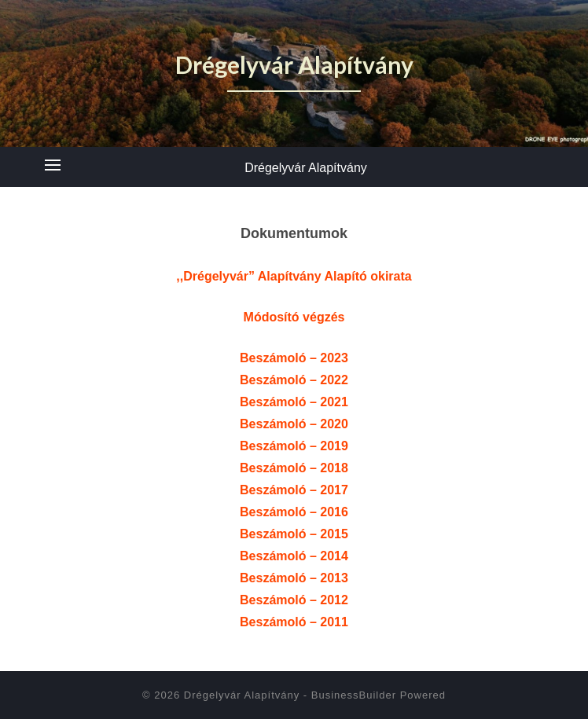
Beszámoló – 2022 (294, 380)
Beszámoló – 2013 (294, 578)
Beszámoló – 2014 (294, 556)
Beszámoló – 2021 (294, 402)
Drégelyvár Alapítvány (306, 168)
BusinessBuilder (354, 695)
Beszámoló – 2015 (294, 534)
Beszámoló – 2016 (294, 512)
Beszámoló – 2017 (294, 490)
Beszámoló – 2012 (294, 600)
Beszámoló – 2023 (294, 358)
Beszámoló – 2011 (294, 622)
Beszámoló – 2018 (294, 468)
